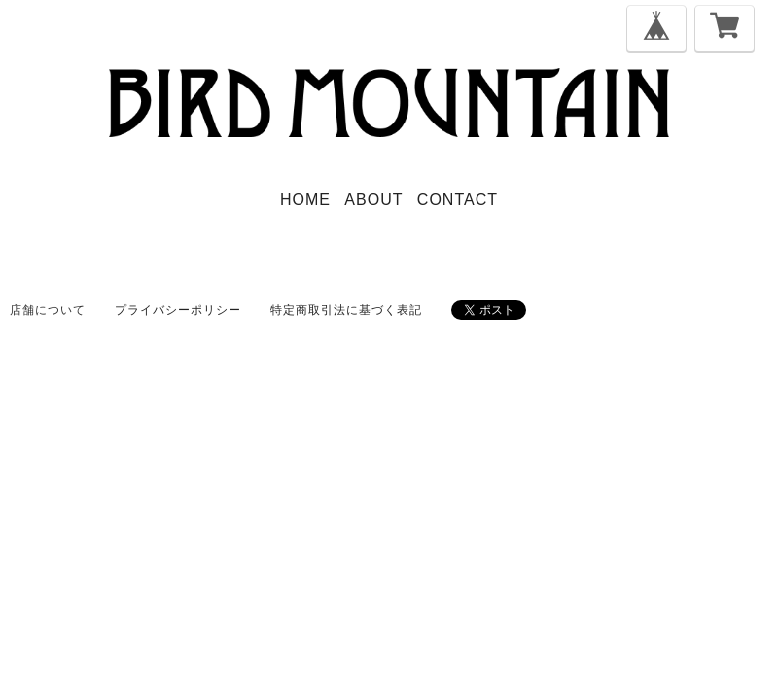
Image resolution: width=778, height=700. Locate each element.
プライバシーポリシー (178, 310)
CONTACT (458, 200)
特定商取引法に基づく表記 (346, 310)
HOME (305, 200)
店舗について (48, 310)
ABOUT (373, 200)
